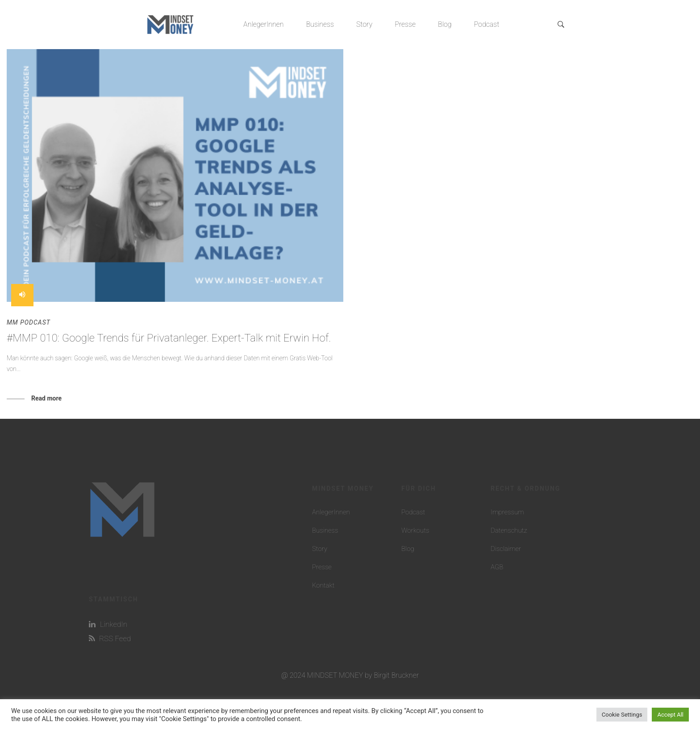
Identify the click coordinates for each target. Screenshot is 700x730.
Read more (46, 398)
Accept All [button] (670, 715)
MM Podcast (29, 322)
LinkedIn (108, 624)
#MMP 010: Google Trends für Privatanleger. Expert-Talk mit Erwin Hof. (169, 338)
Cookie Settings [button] (622, 715)
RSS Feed (110, 638)
